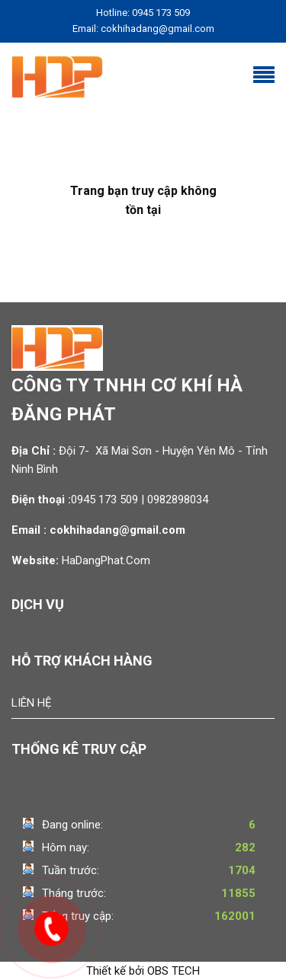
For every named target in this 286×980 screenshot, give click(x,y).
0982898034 (179, 500)
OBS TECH (174, 971)
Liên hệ (32, 703)
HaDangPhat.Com (106, 560)
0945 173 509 (104, 500)
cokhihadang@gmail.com (117, 530)
